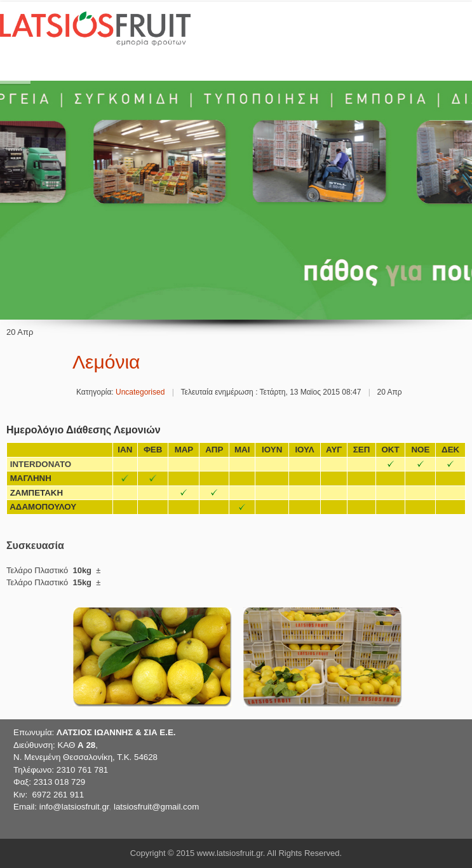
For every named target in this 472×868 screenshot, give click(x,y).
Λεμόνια (106, 362)
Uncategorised (140, 392)
